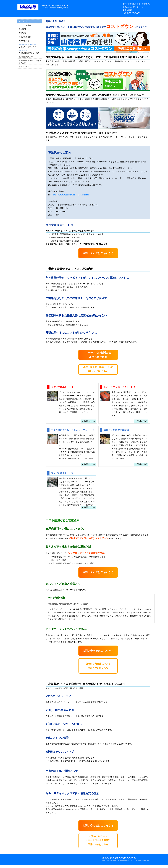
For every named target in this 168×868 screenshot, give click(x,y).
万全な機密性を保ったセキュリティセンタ (73, 430)
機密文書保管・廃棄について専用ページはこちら (98, 369)
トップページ (24, 21)
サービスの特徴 (25, 25)
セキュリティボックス (28, 46)
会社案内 (22, 33)
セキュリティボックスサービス (120, 387)
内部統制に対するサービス (29, 52)
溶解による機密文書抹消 (116, 430)
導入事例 (22, 29)
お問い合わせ (24, 41)
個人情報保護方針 (26, 57)
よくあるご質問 (25, 37)
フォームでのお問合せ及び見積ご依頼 (98, 355)
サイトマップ (24, 67)
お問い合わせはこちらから (98, 253)
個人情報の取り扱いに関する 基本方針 (30, 62)
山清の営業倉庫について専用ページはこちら (98, 666)
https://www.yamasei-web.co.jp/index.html (71, 195)
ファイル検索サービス (62, 473)
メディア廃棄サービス (62, 387)
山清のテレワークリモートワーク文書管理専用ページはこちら (98, 840)
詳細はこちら (90, 421)
